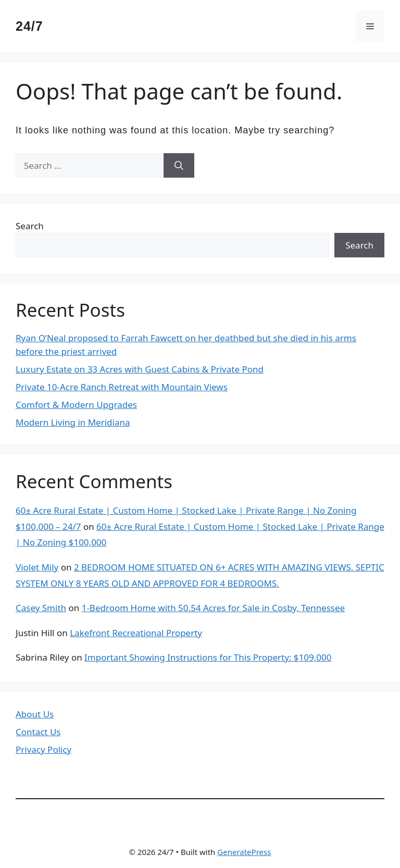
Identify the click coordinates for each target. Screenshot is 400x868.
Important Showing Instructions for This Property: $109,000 (208, 657)
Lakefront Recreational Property (136, 633)
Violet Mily (37, 567)
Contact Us (38, 732)
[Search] (179, 166)
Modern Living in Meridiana (73, 422)
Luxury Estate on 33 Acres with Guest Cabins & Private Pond (140, 369)
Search (30, 226)
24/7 (29, 26)
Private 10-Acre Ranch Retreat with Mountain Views (122, 387)
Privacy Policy (43, 749)
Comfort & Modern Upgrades (76, 405)
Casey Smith (41, 608)
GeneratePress (244, 852)
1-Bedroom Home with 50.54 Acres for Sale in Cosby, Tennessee (214, 608)
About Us (35, 714)
